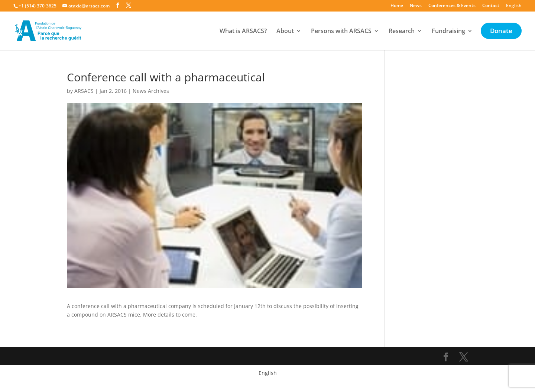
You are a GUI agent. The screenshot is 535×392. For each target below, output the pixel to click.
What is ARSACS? (243, 32)
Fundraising (448, 32)
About (285, 32)
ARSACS (84, 91)
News (416, 6)
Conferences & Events (452, 6)
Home (397, 6)
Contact (491, 6)
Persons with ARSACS (341, 32)
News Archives (151, 91)
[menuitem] (514, 7)
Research (402, 32)
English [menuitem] (268, 373)
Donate (501, 32)
